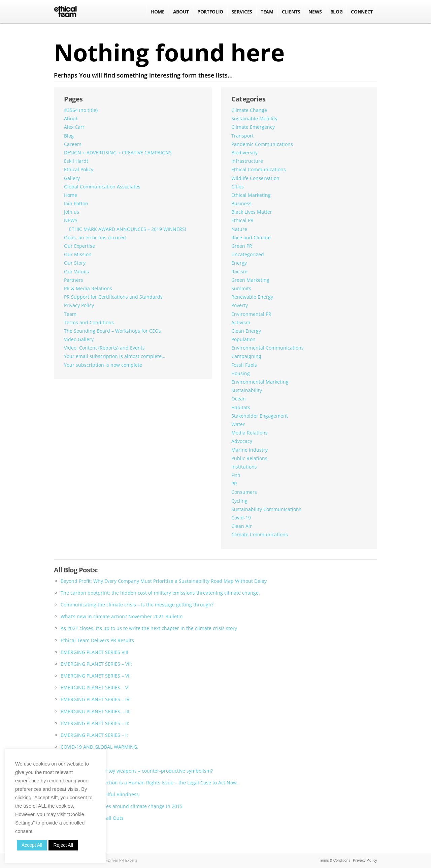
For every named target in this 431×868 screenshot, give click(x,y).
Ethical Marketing (251, 195)
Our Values (76, 272)
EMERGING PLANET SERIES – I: (94, 735)
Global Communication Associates (102, 187)
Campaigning (246, 356)
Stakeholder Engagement (260, 416)
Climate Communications (260, 534)
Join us (72, 212)
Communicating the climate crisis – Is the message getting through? (137, 605)
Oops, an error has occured (95, 237)
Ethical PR (242, 220)
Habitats (241, 407)
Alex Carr (74, 127)
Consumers (244, 492)
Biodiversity (244, 153)
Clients (291, 12)
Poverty (240, 305)
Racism (239, 272)
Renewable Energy (252, 297)
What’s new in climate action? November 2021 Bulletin (122, 616)
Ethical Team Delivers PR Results (97, 640)
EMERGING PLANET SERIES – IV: (96, 699)
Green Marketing (250, 280)
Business (241, 203)
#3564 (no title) (81, 110)
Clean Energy (246, 331)
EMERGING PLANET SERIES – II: (95, 723)
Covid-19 (241, 518)
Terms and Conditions (89, 322)
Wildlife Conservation (255, 178)
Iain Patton (76, 203)
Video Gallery (79, 339)
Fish (236, 475)
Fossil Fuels (244, 365)
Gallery (72, 178)
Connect (362, 12)
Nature (239, 229)
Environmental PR (251, 314)
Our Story (75, 263)
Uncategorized (248, 254)
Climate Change (249, 110)
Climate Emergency (253, 127)
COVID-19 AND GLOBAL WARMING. (100, 747)
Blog (69, 136)
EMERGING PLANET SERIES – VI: (96, 676)
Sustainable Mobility (254, 118)
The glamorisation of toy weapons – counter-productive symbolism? (137, 771)
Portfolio (210, 12)
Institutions (244, 467)
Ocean (239, 399)
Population (243, 339)
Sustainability (247, 390)
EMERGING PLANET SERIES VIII (94, 652)
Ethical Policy (79, 169)
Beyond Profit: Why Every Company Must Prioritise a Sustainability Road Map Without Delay (164, 581)
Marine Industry (250, 450)
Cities (238, 187)
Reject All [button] (63, 845)
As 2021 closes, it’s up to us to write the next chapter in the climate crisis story (149, 628)
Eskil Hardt (76, 161)
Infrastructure (247, 161)
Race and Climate (251, 237)
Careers (73, 144)
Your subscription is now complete (103, 365)
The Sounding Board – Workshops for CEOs (112, 331)
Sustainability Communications (266, 509)
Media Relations (250, 433)
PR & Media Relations (88, 288)
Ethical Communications (259, 169)
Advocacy (242, 441)
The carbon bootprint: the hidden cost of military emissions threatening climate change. (160, 593)
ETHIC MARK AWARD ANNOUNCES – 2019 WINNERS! (128, 229)
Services (242, 12)
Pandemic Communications (262, 144)
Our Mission (78, 254)
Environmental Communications (268, 348)
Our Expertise (79, 246)
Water (238, 424)
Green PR (242, 246)
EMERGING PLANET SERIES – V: (95, 687)
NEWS (315, 12)
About (181, 12)
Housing (241, 373)
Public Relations (249, 458)
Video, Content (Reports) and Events (104, 348)
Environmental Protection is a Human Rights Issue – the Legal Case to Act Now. (149, 783)
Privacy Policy (79, 305)
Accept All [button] (32, 845)
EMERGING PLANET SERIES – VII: (96, 664)
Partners (74, 280)
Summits (241, 288)
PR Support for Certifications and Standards (113, 297)
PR (234, 484)
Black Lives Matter (252, 212)
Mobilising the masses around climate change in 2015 (122, 806)
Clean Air (242, 526)
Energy (239, 263)
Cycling (239, 501)
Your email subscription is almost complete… (115, 356)
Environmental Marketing (260, 382)
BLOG (337, 12)
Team (267, 12)
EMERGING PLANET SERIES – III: (96, 711)
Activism (241, 322)
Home (158, 12)
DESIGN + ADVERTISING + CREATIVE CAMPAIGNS (118, 153)
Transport (242, 136)
